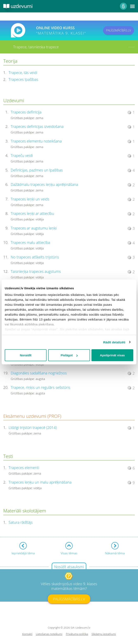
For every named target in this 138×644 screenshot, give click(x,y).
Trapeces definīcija (26, 112)
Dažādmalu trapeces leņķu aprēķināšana (44, 184)
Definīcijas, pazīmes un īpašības (37, 170)
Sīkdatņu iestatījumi (104, 634)
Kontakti (27, 634)
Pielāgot (69, 355)
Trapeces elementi (24, 468)
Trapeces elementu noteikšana (36, 141)
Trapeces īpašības (23, 79)
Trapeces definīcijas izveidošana (37, 126)
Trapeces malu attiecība (30, 242)
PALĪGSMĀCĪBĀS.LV (119, 30)
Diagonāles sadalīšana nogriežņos (39, 373)
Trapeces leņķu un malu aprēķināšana (40, 482)
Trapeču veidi (22, 155)
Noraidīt (26, 355)
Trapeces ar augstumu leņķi (34, 228)
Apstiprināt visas (112, 355)
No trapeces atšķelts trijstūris (35, 257)
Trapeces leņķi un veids (30, 199)
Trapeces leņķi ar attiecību (32, 213)
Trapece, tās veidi (23, 73)
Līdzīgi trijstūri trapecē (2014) (33, 427)
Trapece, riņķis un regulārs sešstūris (40, 387)
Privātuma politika (77, 634)
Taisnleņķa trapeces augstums (36, 271)
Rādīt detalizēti (114, 342)
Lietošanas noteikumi (49, 634)
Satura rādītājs (21, 522)
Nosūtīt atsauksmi (69, 567)
